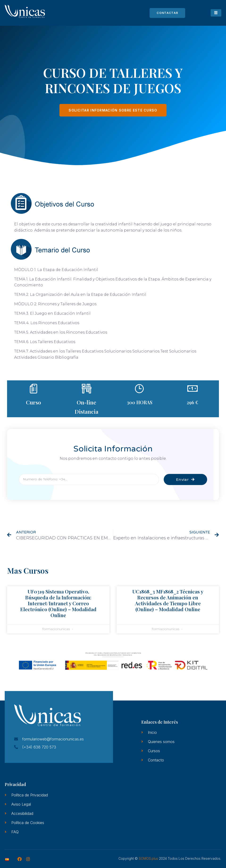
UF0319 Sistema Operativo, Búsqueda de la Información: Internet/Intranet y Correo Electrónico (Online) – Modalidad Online (58, 603)
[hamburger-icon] (216, 13)
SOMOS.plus (148, 858)
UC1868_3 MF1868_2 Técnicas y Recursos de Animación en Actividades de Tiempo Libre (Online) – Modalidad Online (168, 600)
